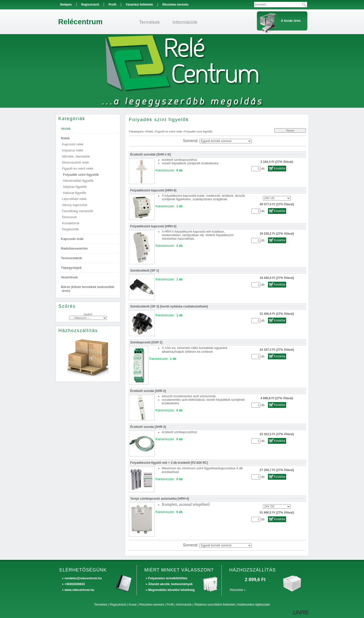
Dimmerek (69, 217)
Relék (150, 131)
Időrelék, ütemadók (76, 156)
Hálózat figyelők (75, 193)
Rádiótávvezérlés (74, 248)
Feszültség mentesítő (78, 211)
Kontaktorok (71, 223)
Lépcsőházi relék (74, 199)
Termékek (101, 605)
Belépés (66, 5)
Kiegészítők (70, 229)
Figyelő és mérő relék (169, 131)
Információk (184, 605)
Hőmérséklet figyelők (78, 181)
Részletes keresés (152, 605)
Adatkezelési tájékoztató (253, 605)
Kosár (133, 605)
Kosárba (279, 168)
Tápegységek (71, 268)
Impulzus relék (73, 150)
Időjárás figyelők (75, 187)
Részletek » (238, 590)
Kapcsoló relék (73, 144)
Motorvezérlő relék (75, 162)
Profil (170, 605)
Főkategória (136, 131)
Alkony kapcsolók (75, 205)
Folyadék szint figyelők (81, 175)
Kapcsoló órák (72, 239)
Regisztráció (118, 605)
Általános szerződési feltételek (214, 605)
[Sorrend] (226, 141)
